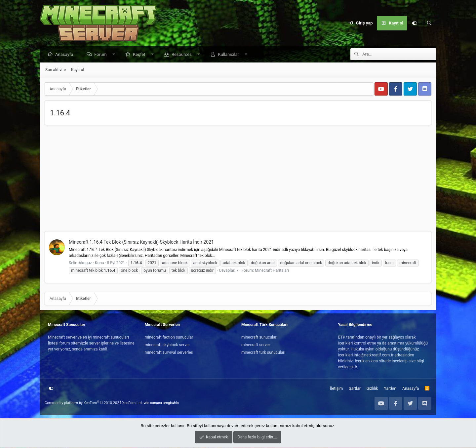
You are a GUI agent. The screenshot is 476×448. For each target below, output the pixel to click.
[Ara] (429, 23)
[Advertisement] (238, 180)
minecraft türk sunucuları (263, 353)
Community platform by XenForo (94, 403)
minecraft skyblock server (167, 345)
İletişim (336, 389)
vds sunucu (153, 403)
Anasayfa (66, 55)
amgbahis (171, 403)
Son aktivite (56, 70)
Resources (183, 55)
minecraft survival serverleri (169, 353)
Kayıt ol (78, 70)
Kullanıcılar (230, 55)
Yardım (390, 389)
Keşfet (141, 55)
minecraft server (256, 345)
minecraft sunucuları (259, 338)
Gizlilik (372, 389)
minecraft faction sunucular (169, 338)
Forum (102, 55)
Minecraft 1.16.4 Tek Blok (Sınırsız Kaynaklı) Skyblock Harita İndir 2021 (141, 242)
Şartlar (355, 389)
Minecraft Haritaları (272, 271)
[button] (115, 55)
